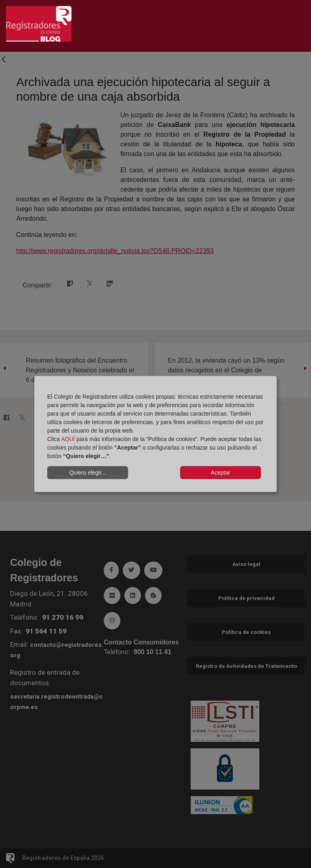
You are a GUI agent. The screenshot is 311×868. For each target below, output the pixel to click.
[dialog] (155, 434)
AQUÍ (68, 439)
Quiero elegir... (87, 473)
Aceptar (221, 473)
